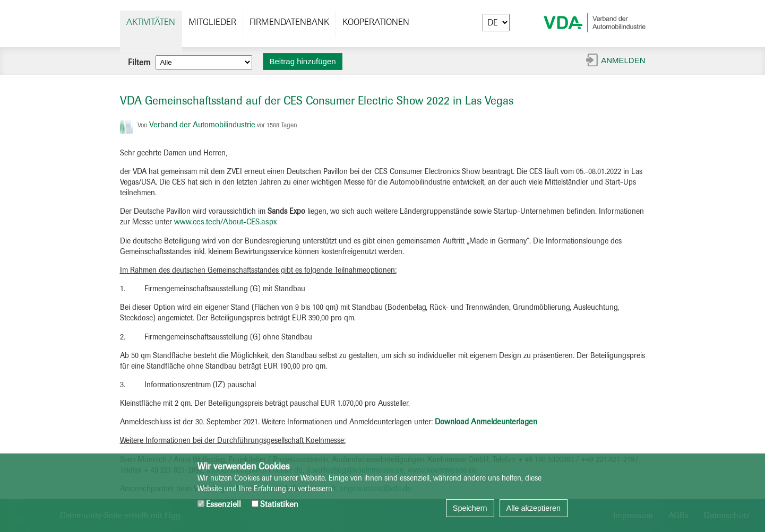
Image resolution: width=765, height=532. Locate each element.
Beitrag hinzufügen (303, 61)
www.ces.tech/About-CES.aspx (226, 222)
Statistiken (275, 504)
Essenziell (219, 504)
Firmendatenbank (289, 22)
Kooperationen (376, 22)
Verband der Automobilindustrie (202, 125)
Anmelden (623, 60)
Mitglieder (212, 22)
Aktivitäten (151, 22)
